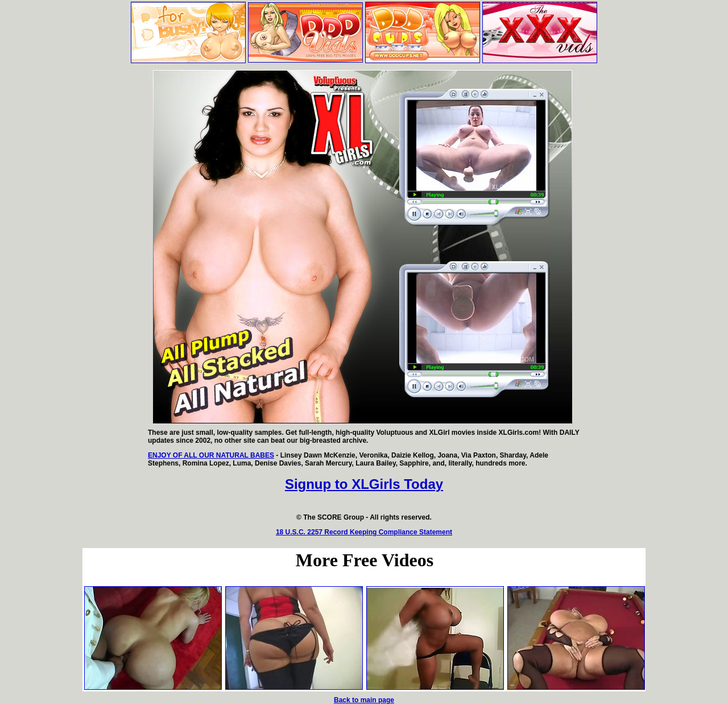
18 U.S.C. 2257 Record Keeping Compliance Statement (364, 532)
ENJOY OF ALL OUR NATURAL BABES (211, 455)
